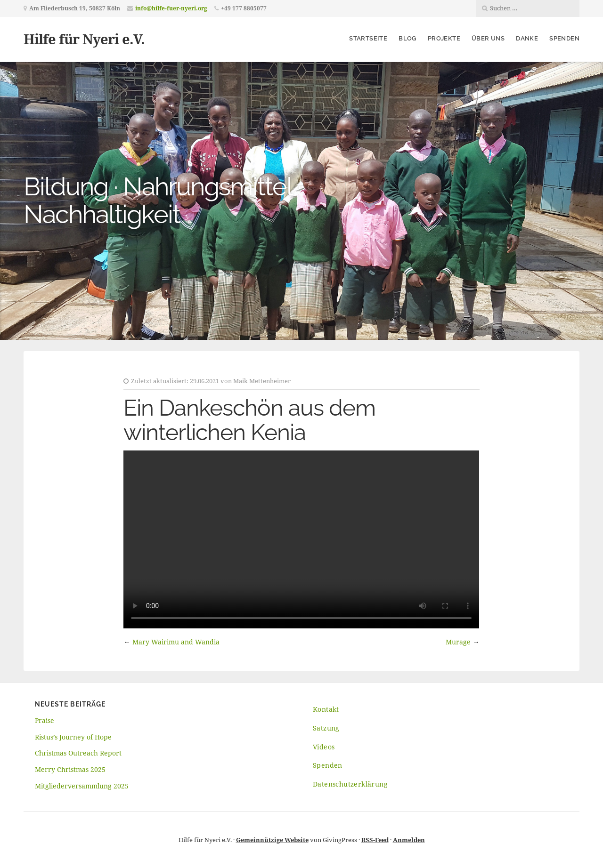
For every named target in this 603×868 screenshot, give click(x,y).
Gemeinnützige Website (272, 840)
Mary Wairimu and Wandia (176, 642)
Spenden (564, 38)
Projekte (444, 38)
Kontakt (326, 709)
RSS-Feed (375, 840)
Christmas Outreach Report (78, 753)
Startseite (368, 38)
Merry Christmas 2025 (70, 769)
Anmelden (409, 840)
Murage (458, 642)
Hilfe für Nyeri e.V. (84, 39)
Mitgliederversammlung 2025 (82, 786)
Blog (407, 38)
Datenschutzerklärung (350, 784)
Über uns (488, 38)
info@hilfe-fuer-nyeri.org (171, 8)
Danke (527, 38)
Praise (45, 720)
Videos (324, 747)
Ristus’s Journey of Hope (73, 737)
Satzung (326, 728)
